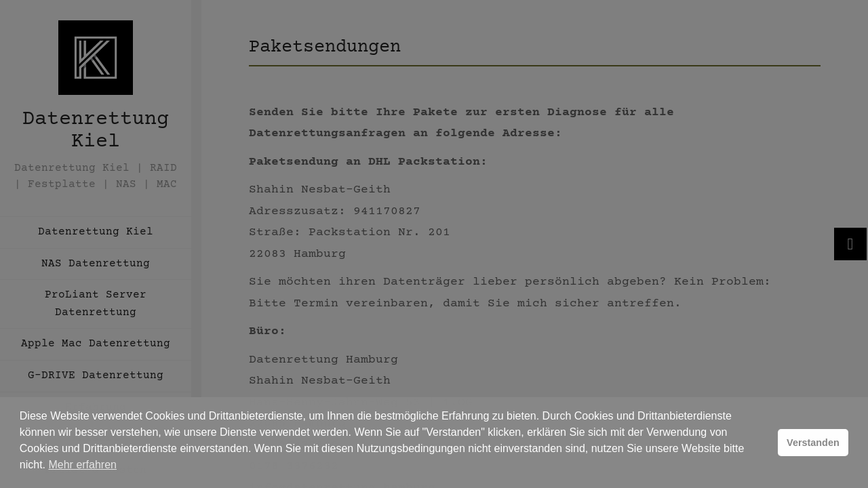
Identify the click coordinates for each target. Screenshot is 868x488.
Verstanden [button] (813, 443)
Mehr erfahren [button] (82, 465)
